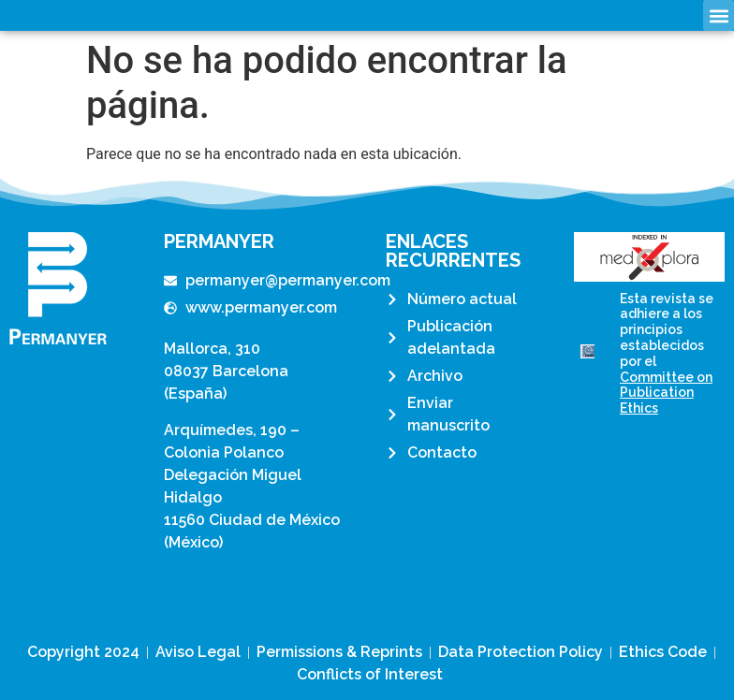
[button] (719, 15)
